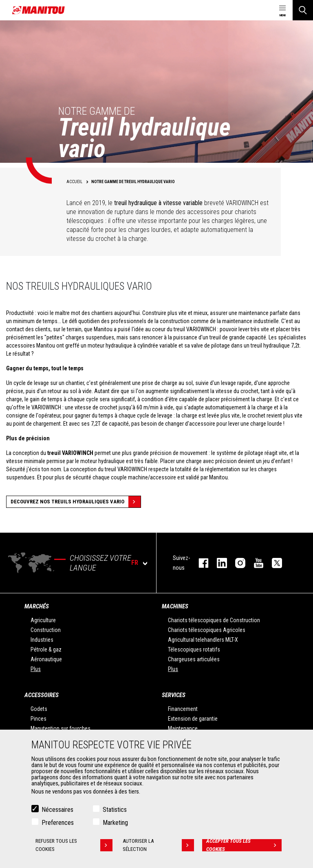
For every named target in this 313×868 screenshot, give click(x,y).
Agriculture (43, 620)
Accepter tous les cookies (244, 845)
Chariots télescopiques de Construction (214, 620)
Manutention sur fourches (61, 728)
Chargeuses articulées (194, 659)
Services (174, 695)
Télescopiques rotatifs (194, 649)
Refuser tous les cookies (74, 845)
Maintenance (183, 728)
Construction (46, 630)
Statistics (115, 810)
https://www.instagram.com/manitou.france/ (236, 563)
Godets (39, 709)
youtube (255, 563)
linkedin (218, 563)
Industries (42, 640)
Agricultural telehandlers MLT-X (203, 640)
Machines (175, 606)
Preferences (58, 823)
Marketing (115, 823)
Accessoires (42, 695)
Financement (183, 709)
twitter (273, 563)
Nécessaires (57, 810)
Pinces (39, 719)
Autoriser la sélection (158, 845)
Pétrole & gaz (46, 649)
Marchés (37, 606)
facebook (199, 563)
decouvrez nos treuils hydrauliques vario (76, 502)
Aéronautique (46, 659)
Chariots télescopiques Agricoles (207, 630)
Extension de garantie (193, 719)
